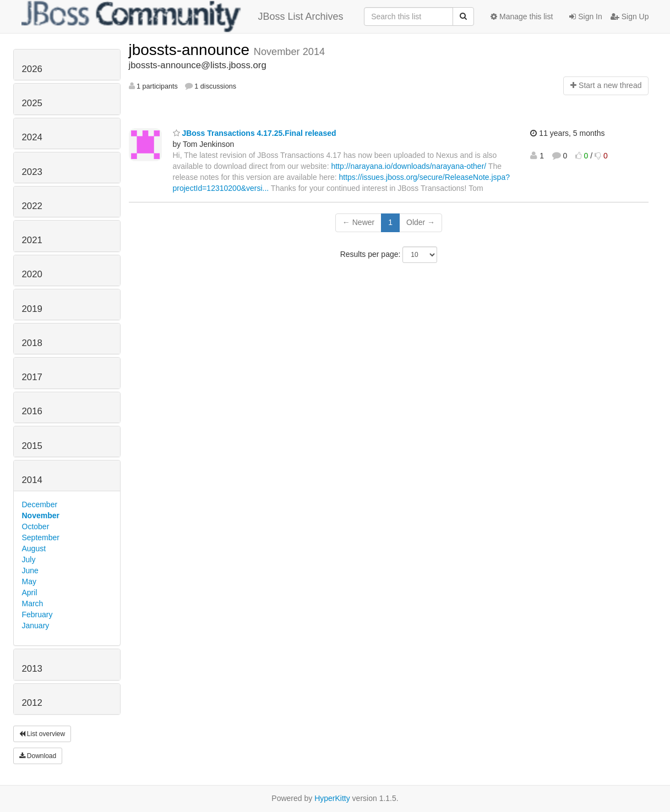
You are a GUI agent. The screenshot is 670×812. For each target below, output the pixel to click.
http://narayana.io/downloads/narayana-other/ (408, 166)
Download (38, 756)
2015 (32, 446)
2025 (32, 103)
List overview (42, 734)
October (36, 526)
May (29, 581)
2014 (32, 480)
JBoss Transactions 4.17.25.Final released (255, 133)
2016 (32, 411)
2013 (32, 669)
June (30, 570)
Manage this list (522, 17)
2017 (32, 377)
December (40, 504)
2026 (32, 69)
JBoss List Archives (183, 17)
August (34, 548)
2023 (32, 172)
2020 (32, 274)
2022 (32, 206)
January (36, 626)
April (30, 592)
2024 (32, 137)
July (29, 559)
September (41, 537)
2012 (32, 703)
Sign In (585, 17)
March (33, 603)
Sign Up (630, 17)
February (37, 615)
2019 (32, 309)
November (41, 515)
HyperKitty (332, 798)
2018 (32, 343)
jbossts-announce (191, 50)
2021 (32, 240)
